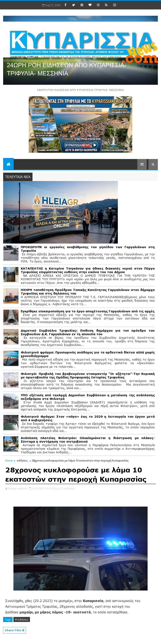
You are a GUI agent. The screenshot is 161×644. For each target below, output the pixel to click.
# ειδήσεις (22, 619)
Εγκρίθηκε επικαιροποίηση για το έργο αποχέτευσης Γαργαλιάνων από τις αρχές (88, 311)
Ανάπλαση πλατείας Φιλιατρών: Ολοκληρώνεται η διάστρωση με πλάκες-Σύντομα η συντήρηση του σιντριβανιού (88, 440)
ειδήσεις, (70, 488)
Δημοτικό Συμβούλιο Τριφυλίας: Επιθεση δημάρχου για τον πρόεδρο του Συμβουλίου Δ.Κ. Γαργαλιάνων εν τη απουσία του (88, 332)
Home (9, 460)
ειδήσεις (22, 460)
